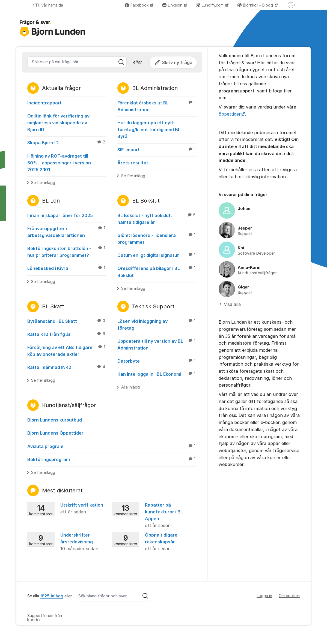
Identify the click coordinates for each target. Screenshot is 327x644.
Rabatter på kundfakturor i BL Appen (152, 516)
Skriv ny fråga (173, 62)
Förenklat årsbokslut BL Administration (157, 106)
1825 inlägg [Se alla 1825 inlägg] (52, 596)
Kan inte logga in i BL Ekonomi (157, 374)
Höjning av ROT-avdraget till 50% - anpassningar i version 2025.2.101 (59, 163)
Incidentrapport (44, 103)
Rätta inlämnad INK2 (67, 367)
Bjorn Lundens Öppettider (55, 433)
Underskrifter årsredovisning (68, 542)
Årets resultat (133, 163)
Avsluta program (112, 446)
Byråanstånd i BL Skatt (67, 321)
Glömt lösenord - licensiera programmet (157, 238)
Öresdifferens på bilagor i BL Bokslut (157, 271)
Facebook (137, 5)
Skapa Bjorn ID (67, 142)
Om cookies (289, 596)
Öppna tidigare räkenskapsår (152, 542)
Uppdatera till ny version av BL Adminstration (157, 344)
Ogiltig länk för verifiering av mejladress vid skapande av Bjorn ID (58, 123)
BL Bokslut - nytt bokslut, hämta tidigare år (157, 219)
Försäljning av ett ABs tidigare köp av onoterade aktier (67, 350)
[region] (259, 250)
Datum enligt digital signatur (157, 255)
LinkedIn (173, 5)
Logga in (264, 596)
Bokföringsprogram (112, 459)
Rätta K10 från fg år (67, 334)
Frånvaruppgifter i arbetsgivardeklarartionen (67, 232)
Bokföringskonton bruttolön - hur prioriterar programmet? (67, 252)
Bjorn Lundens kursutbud (55, 420)
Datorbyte (157, 361)
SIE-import (157, 149)
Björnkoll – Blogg (256, 5)
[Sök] (121, 62)
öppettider (230, 114)
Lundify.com (210, 5)
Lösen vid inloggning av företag (157, 324)
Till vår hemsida (48, 5)
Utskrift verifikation (68, 509)
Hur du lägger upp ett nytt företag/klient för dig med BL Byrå (149, 130)
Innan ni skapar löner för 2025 (60, 215)
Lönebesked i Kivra (67, 268)
